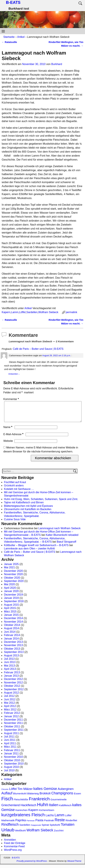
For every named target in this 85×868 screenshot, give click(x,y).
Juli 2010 (9, 774)
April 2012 (10, 710)
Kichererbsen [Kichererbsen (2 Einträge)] (47, 814)
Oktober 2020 (12, 582)
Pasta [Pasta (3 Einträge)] (39, 824)
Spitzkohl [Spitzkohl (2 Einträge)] (55, 829)
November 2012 (13, 686)
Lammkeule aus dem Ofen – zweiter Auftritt (29, 552)
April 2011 (10, 747)
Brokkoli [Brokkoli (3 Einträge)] (45, 797)
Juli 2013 (9, 663)
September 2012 (14, 693)
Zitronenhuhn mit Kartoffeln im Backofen (28, 513)
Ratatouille (9, 42)
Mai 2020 (9, 588)
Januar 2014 (11, 643)
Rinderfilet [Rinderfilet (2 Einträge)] (71, 824)
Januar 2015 (11, 619)
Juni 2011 (10, 744)
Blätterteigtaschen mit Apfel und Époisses (28, 510)
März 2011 (10, 751)
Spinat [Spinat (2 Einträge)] (45, 829)
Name (8, 431)
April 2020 (10, 592)
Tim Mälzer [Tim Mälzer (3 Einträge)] (25, 793)
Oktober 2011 (12, 730)
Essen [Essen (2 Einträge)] (77, 797)
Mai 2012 (9, 707)
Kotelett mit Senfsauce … (19, 493)
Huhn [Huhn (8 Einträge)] (43, 809)
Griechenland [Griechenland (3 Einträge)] (11, 809)
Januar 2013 (11, 680)
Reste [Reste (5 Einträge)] (60, 824)
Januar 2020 (11, 595)
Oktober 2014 (12, 629)
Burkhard (57, 64)
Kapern (6, 312)
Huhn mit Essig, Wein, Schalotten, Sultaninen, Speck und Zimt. (41, 503)
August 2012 (11, 697)
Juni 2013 (10, 666)
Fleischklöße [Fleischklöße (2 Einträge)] (21, 803)
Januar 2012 (11, 720)
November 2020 (13, 578)
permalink (71, 312)
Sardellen (32, 312)
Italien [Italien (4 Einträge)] (54, 809)
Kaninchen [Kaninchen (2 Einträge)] (21, 814)
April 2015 (10, 612)
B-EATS (13, 2)
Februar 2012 (12, 717)
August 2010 (11, 771)
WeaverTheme (74, 865)
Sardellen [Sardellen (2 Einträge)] (25, 829)
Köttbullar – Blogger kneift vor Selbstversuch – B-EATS (36, 549)
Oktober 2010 (12, 764)
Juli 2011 (9, 741)
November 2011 (13, 727)
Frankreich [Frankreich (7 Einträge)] (39, 803)
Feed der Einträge (15, 847)
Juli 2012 (9, 700)
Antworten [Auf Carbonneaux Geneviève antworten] (14, 374)
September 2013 (14, 656)
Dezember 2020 (13, 575)
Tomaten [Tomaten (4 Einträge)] (68, 829)
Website (8, 445)
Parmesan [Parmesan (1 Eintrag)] (31, 825)
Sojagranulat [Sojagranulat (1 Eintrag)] (36, 829)
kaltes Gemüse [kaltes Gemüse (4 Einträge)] (45, 793)
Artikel (21, 37)
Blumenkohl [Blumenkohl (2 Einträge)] (20, 797)
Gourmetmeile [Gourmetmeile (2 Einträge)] (59, 803)
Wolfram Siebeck (48, 312)
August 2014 (11, 632)
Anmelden (10, 844)
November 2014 (13, 626)
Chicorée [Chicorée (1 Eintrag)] (5, 793)
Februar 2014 (12, 639)
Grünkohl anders (14, 489)
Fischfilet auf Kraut (15, 486)
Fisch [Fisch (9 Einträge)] (7, 803)
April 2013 (10, 673)
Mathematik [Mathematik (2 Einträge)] (8, 824)
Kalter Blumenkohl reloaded (62, 539)
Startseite (9, 37)
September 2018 (14, 605)
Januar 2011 (11, 757)
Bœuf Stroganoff (66, 546)
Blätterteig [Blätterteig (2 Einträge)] (33, 797)
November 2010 (13, 761)
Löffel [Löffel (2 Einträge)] (68, 819)
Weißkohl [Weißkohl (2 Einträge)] (20, 834)
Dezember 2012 (13, 683)
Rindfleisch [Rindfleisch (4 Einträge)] (10, 829)
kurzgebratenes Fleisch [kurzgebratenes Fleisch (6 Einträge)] (23, 819)
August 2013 (11, 659)
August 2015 (11, 609)
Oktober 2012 (12, 690)
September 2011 (14, 734)
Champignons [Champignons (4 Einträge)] (62, 797)
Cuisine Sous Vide (15, 523)
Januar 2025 (11, 568)
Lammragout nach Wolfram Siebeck (59, 532)
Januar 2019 (11, 602)
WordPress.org (13, 854)
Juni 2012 (10, 703)
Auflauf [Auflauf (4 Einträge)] (7, 797)
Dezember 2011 (13, 724)
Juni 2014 (10, 636)
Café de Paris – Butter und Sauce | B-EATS (38, 349)
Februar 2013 (12, 676)
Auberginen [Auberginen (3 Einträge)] (66, 793)
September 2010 (14, 768)
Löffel (22, 312)
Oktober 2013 (12, 653)
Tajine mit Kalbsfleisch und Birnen (24, 506)
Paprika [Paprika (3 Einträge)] (21, 824)
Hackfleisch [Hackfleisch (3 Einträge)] (28, 809)
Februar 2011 (12, 754)
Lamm (15, 312)
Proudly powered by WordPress (32, 865)
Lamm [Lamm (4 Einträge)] (60, 819)
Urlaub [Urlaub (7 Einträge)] (8, 834)
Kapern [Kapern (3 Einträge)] (33, 814)
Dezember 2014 (13, 622)
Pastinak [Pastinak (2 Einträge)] (49, 824)
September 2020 (14, 585)
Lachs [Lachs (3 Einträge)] (50, 819)
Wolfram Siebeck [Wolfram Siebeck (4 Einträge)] (40, 834)
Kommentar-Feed (14, 850)
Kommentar (11, 399)
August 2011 (11, 737)
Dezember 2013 (13, 646)
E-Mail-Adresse (14, 438)
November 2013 (13, 649)
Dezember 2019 (13, 599)
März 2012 (10, 714)
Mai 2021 (9, 571)
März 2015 (10, 616)
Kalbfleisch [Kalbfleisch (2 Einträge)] (65, 809)
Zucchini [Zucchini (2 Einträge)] (59, 834)
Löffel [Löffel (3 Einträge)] (13, 793)
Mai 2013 (9, 670)
